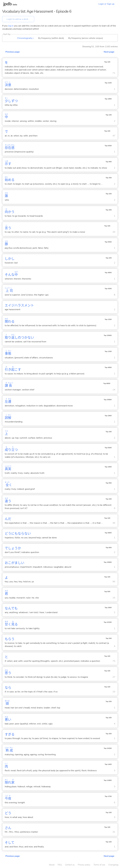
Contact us (70, 865)
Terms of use (99, 865)
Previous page (13, 52)
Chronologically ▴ (25, 38)
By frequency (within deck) (51, 38)
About (52, 865)
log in (11, 26)
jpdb (7, 4)
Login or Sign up (106, 4)
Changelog (113, 865)
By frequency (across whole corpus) (86, 38)
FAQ (60, 865)
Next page (109, 52)
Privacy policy (84, 865)
